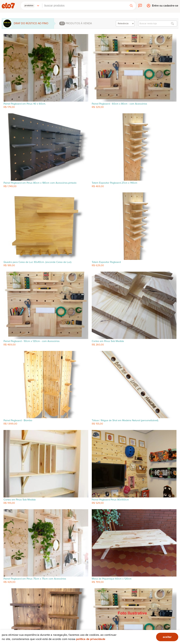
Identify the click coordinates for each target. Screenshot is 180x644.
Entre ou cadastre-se (165, 6)
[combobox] (85, 6)
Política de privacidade (91, 639)
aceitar (167, 637)
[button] (31, 6)
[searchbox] (85, 6)
